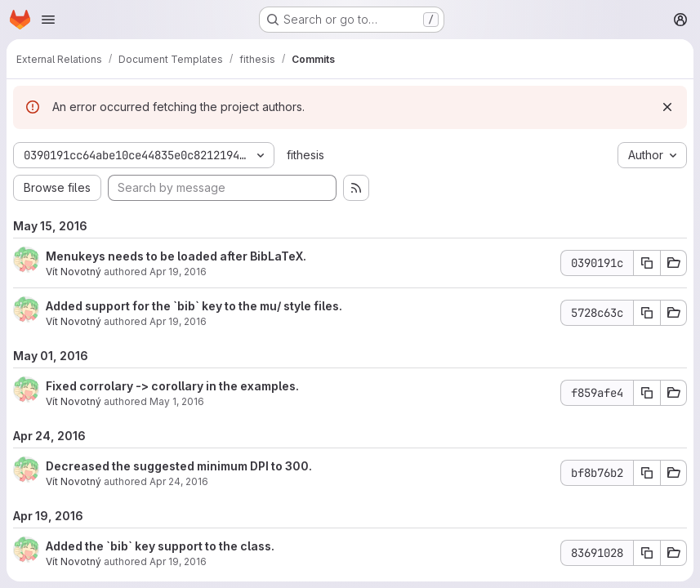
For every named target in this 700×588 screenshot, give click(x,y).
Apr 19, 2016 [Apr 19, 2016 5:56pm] (178, 272)
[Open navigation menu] (48, 20)
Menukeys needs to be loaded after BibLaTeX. (176, 256)
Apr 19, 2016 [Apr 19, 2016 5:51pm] (178, 321)
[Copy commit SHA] (647, 263)
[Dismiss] (667, 107)
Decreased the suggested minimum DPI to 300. (179, 466)
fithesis (305, 155)
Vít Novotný (74, 272)
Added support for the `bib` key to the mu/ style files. (194, 306)
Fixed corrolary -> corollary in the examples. (172, 386)
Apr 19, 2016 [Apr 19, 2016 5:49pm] (178, 561)
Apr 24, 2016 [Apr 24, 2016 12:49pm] (179, 481)
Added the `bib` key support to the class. (160, 546)
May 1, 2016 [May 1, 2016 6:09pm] (177, 401)
